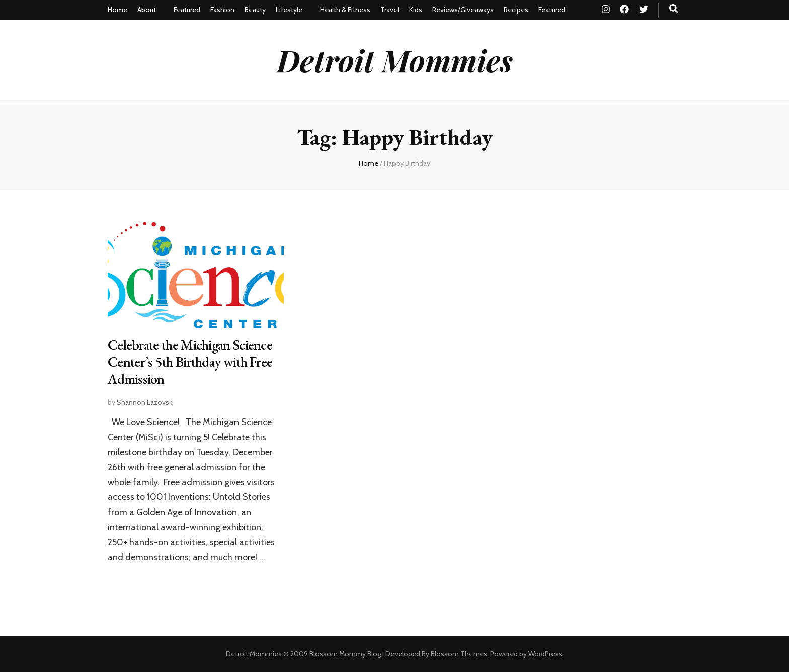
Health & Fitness (345, 10)
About (147, 10)
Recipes (516, 10)
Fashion (222, 10)
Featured (187, 10)
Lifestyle (289, 10)
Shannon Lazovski (145, 402)
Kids (416, 10)
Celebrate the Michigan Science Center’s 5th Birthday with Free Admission (190, 362)
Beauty (255, 10)
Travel (390, 10)
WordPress (545, 654)
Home (117, 10)
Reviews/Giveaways (463, 10)
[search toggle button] (674, 9)
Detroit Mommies (395, 60)
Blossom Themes (459, 654)
